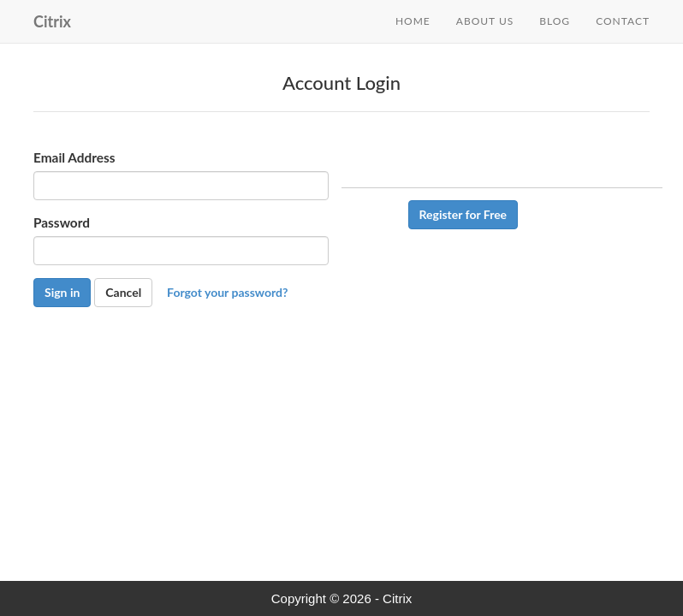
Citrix (52, 21)
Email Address (74, 172)
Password (62, 237)
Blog (555, 21)
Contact (623, 21)
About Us (485, 21)
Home (413, 21)
